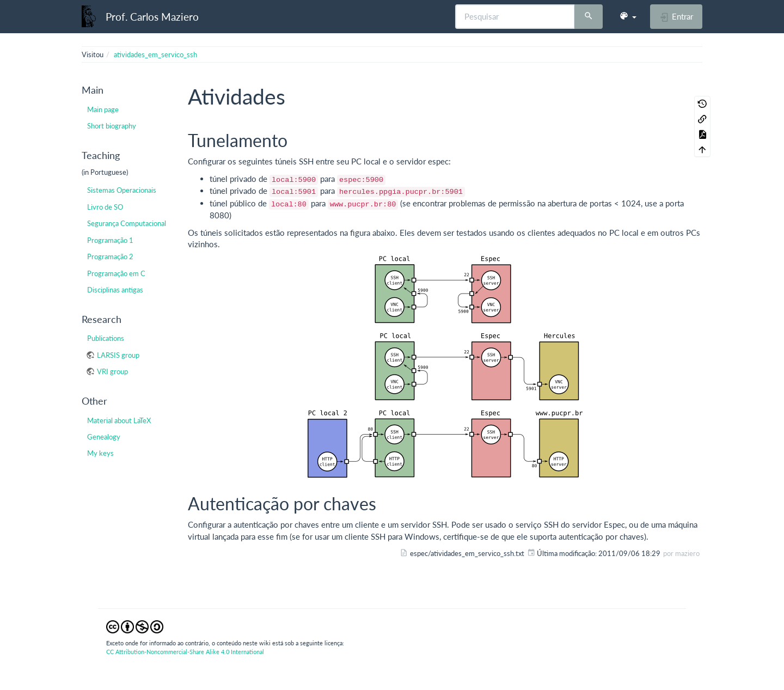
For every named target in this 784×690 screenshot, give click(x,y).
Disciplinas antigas (115, 290)
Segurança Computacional (127, 223)
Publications (106, 338)
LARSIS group (118, 355)
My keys (100, 453)
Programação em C (116, 273)
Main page (103, 109)
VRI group (112, 371)
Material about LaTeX (119, 420)
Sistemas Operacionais (122, 190)
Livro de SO (105, 207)
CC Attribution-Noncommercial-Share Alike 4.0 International (185, 652)
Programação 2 (110, 257)
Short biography (112, 126)
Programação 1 (110, 240)
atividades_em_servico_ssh (155, 54)
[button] (628, 16)
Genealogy (104, 437)
